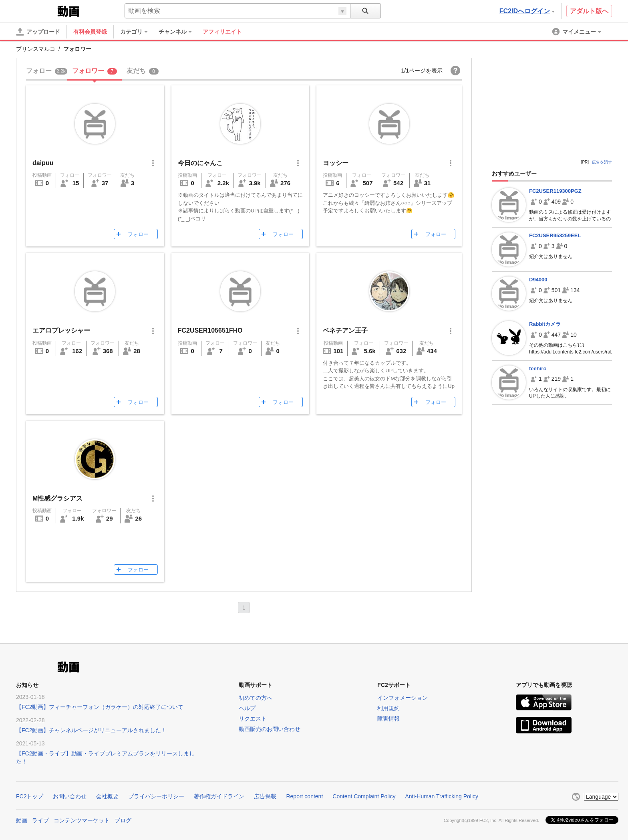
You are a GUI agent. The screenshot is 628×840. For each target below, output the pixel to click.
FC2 (36, 10)
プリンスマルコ (36, 49)
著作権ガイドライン (219, 796)
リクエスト (253, 719)
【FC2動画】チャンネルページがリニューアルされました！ (91, 730)
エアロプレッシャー (61, 330)
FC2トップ (30, 796)
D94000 (538, 280)
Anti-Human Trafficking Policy (442, 796)
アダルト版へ (589, 11)
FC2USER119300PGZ (555, 191)
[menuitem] (138, 32)
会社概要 (107, 796)
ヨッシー (336, 163)
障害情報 (388, 719)
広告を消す (602, 162)
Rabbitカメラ (545, 324)
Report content (304, 796)
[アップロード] (38, 32)
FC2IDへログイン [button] (527, 11)
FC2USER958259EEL (555, 235)
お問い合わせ (70, 796)
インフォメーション (403, 698)
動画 (22, 820)
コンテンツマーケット (82, 820)
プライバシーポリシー (156, 796)
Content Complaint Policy (364, 796)
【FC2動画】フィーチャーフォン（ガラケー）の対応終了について (100, 707)
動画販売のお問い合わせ (270, 729)
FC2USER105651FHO (210, 330)
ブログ (123, 820)
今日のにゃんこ (200, 163)
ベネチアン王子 (345, 330)
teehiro (538, 369)
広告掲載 (265, 796)
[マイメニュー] (577, 32)
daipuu (43, 163)
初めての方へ (256, 698)
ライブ (40, 820)
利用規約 (388, 708)
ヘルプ (247, 708)
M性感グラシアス (57, 498)
